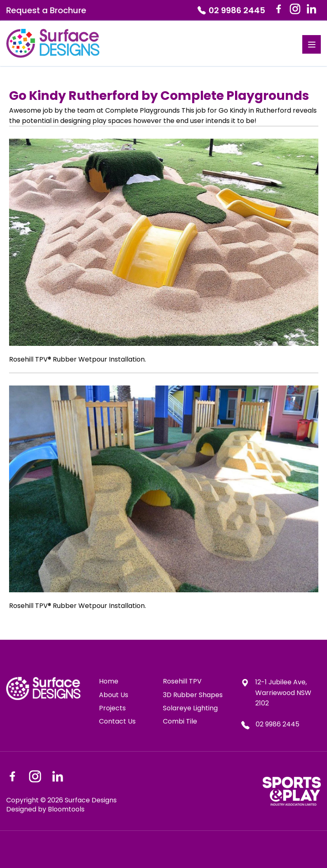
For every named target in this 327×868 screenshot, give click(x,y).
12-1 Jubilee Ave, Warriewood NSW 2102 (276, 693)
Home (109, 681)
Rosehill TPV (182, 681)
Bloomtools (66, 809)
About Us (114, 695)
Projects (112, 708)
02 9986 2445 (231, 10)
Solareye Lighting (190, 708)
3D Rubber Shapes (193, 695)
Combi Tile (180, 721)
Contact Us (117, 721)
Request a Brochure (46, 10)
